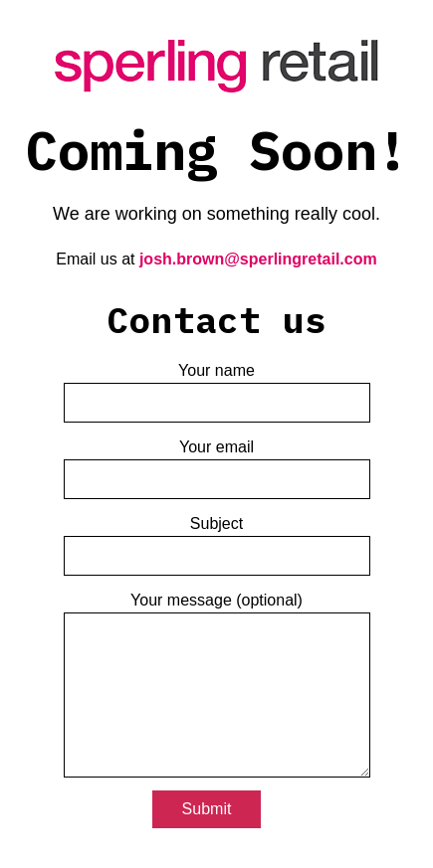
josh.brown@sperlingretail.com (258, 245)
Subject (217, 531)
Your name (217, 378)
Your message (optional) (217, 686)
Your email (217, 455)
